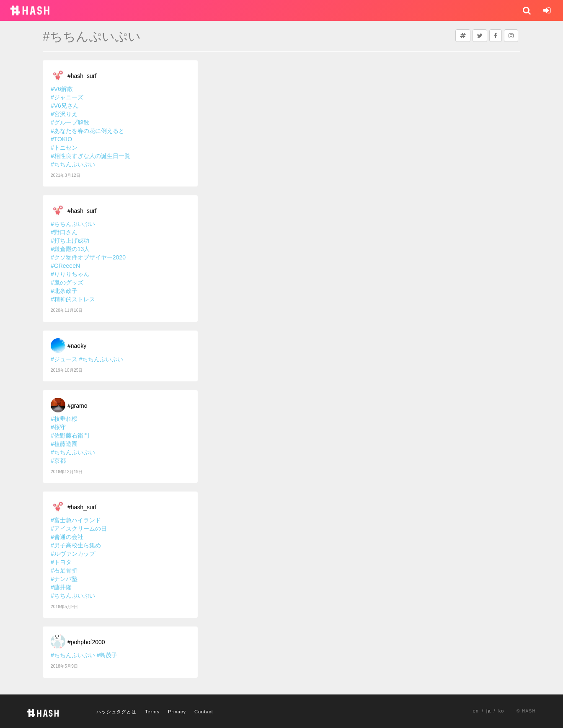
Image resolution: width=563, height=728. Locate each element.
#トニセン (64, 148)
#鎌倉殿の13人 (70, 249)
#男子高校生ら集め (76, 545)
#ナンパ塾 (64, 579)
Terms (152, 712)
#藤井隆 (61, 587)
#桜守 (58, 427)
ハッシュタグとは (116, 712)
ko (501, 711)
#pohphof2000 (86, 642)
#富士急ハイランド (76, 520)
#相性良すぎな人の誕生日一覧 (90, 156)
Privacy (177, 712)
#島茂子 (107, 655)
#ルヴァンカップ (73, 554)
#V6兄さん (65, 106)
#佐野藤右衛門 (70, 435)
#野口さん (64, 232)
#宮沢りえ (64, 114)
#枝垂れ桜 (64, 419)
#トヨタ (61, 562)
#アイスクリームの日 (79, 529)
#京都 (58, 461)
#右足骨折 (64, 570)
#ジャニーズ (67, 97)
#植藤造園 (64, 444)
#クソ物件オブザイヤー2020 (88, 257)
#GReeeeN (65, 266)
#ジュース (64, 359)
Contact (204, 712)
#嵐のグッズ (67, 282)
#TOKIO (61, 139)
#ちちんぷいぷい (73, 164)
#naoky (77, 346)
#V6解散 (62, 89)
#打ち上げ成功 (70, 241)
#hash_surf (82, 76)
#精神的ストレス (73, 299)
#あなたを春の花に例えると (88, 131)
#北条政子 (64, 291)
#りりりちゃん (70, 274)
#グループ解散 (70, 122)
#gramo (77, 406)
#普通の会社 (67, 537)
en (476, 711)
